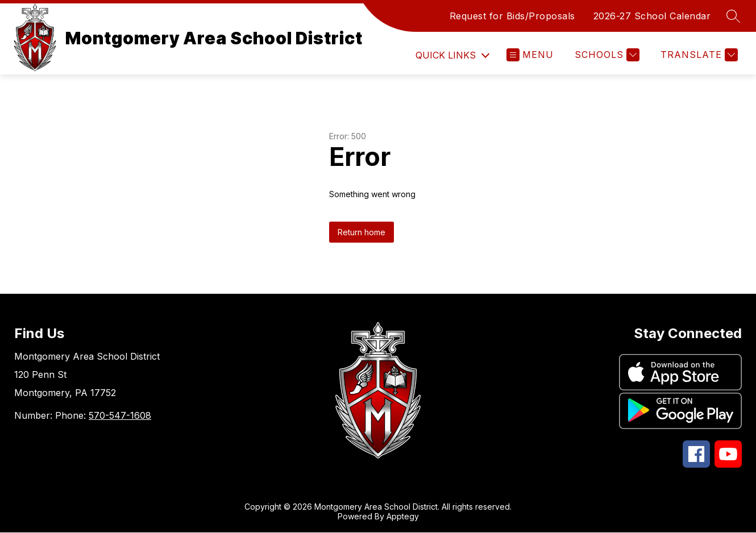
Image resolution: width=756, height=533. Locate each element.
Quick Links (446, 55)
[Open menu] (530, 55)
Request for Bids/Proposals (512, 16)
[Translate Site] (698, 55)
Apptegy (403, 516)
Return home (362, 232)
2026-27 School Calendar (652, 16)
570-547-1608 (120, 415)
